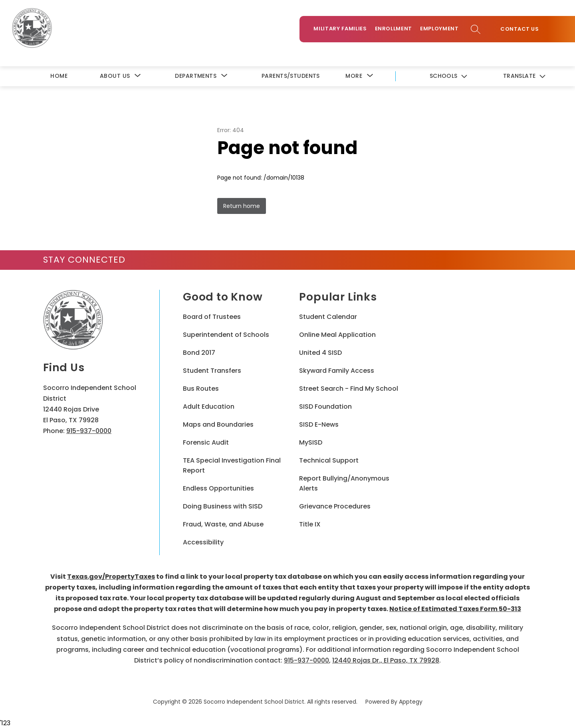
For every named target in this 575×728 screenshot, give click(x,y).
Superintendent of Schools (226, 335)
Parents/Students (291, 76)
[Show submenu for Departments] (196, 76)
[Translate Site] (524, 76)
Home (59, 76)
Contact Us (519, 29)
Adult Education (209, 407)
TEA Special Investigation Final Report (232, 465)
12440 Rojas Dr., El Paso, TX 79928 (386, 660)
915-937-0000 (89, 431)
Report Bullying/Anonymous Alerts (344, 483)
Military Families (340, 29)
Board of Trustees (212, 317)
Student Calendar (328, 317)
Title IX (310, 524)
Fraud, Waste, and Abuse (223, 524)
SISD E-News (319, 424)
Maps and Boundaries (218, 424)
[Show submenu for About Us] (115, 76)
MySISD (311, 442)
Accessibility (203, 542)
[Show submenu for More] (354, 76)
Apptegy (411, 702)
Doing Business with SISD (223, 506)
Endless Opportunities (218, 488)
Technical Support (329, 460)
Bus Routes (201, 389)
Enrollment (394, 29)
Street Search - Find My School (349, 389)
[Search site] (476, 29)
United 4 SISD (320, 353)
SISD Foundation (325, 407)
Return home (242, 206)
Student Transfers (212, 371)
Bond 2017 (199, 353)
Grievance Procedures (335, 506)
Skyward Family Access (337, 371)
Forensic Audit (206, 442)
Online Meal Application (337, 335)
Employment (439, 29)
